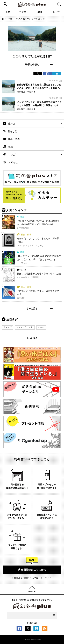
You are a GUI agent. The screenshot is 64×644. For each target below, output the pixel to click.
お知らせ (13, 162)
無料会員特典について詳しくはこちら (33, 578)
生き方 (12, 124)
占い (42, 327)
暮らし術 (12, 131)
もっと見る (32, 309)
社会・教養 (14, 139)
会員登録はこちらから (32, 570)
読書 (10, 19)
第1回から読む (32, 64)
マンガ (12, 155)
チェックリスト (26, 327)
